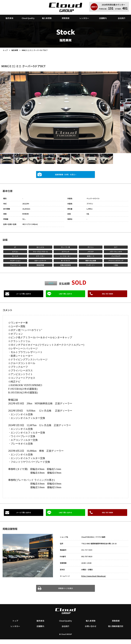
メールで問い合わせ (24, 294)
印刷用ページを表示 (65, 588)
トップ (5, 50)
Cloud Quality (28, 18)
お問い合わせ (91, 626)
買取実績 (65, 18)
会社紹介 (122, 18)
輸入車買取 (47, 18)
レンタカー (84, 18)
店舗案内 (103, 18)
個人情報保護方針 (116, 626)
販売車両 (9, 18)
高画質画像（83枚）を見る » (66, 174)
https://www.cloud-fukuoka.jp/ (94, 576)
